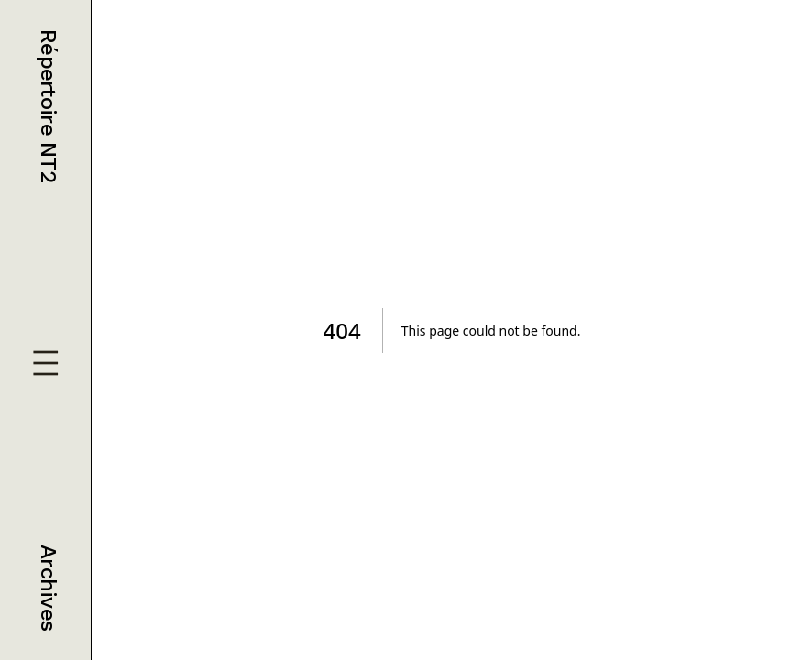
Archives (49, 588)
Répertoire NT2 (49, 106)
